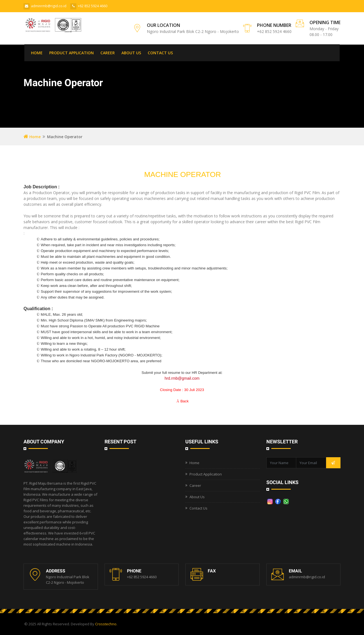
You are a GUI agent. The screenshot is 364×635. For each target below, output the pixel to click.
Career (195, 485)
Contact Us (198, 508)
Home (32, 137)
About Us (197, 497)
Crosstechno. (106, 624)
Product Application (206, 474)
